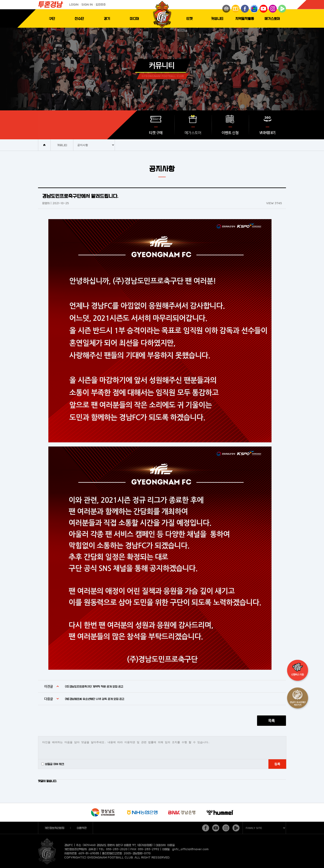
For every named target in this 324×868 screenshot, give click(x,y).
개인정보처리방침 (54, 828)
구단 (52, 19)
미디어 (134, 19)
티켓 (189, 19)
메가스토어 (272, 19)
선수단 (79, 19)
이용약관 (82, 828)
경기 (107, 19)
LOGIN (74, 4)
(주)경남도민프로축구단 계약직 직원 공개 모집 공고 (94, 686)
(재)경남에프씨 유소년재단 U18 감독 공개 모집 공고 (95, 699)
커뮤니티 (217, 19)
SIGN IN (87, 4)
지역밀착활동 (245, 19)
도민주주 (101, 4)
